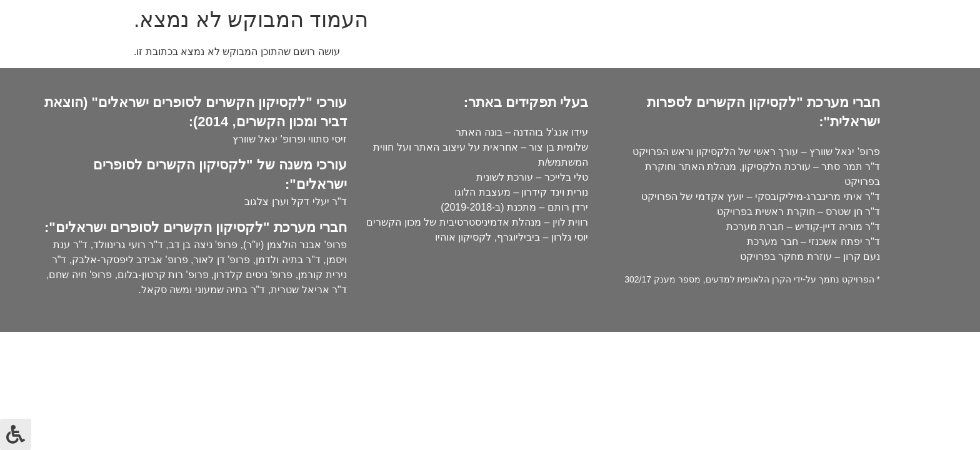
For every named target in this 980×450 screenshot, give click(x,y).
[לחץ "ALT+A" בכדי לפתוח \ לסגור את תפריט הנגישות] (16, 434)
